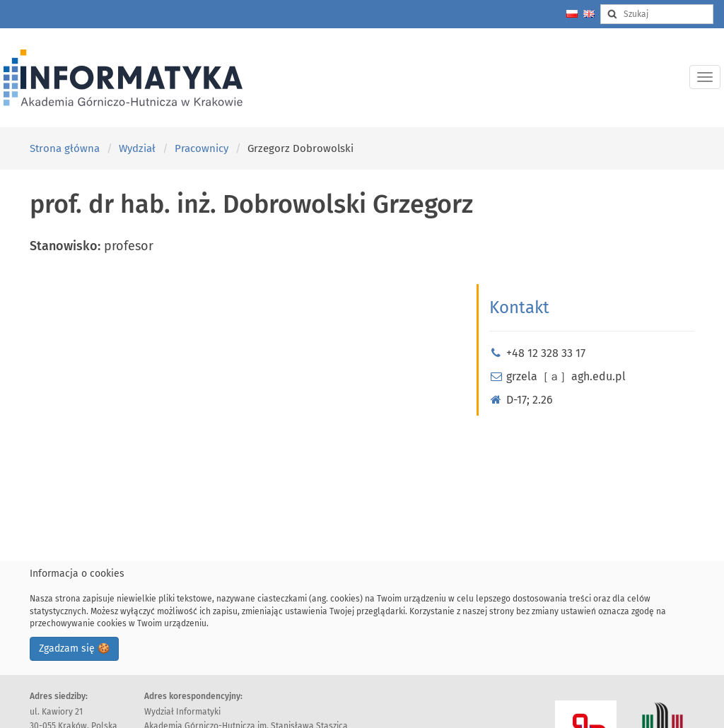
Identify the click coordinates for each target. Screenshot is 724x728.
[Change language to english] (589, 14)
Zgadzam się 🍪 (74, 648)
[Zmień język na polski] (572, 14)
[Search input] (657, 14)
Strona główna (65, 148)
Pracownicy (202, 148)
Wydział (137, 148)
